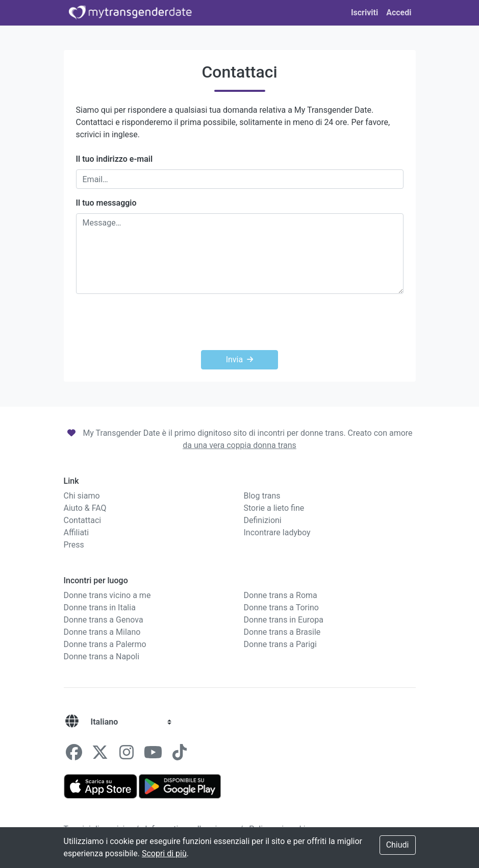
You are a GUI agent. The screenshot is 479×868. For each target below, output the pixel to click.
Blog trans (262, 496)
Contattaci (83, 520)
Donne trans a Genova (104, 620)
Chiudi (398, 845)
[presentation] (240, 322)
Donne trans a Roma (281, 595)
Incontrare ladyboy (277, 532)
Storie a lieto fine (274, 508)
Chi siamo (82, 496)
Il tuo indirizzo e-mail (115, 159)
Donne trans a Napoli (102, 656)
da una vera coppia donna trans (240, 445)
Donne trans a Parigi (280, 644)
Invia (240, 359)
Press (74, 545)
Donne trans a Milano (102, 632)
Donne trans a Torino (281, 607)
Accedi (399, 13)
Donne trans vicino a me (107, 595)
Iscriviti (364, 13)
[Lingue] (72, 722)
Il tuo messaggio (106, 203)
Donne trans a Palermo (105, 644)
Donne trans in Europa (284, 620)
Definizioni (263, 520)
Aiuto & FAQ (85, 508)
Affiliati (77, 532)
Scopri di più (164, 853)
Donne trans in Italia (100, 607)
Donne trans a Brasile (282, 632)
